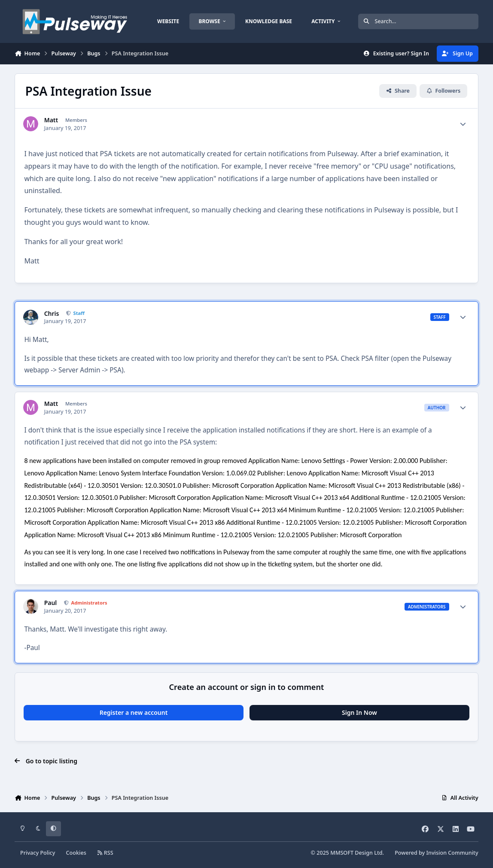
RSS (105, 853)
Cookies (76, 853)
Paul (51, 603)
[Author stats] (463, 124)
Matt (51, 120)
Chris (52, 314)
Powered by (436, 853)
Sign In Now (359, 712)
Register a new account (134, 712)
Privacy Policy (38, 853)
